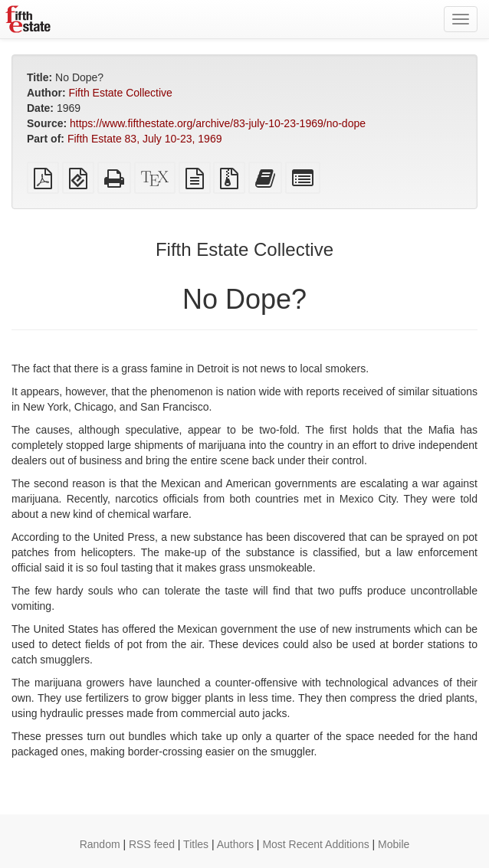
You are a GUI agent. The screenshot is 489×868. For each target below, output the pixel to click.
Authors (235, 844)
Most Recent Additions (315, 844)
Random (100, 844)
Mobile (394, 844)
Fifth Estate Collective (120, 93)
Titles (196, 844)
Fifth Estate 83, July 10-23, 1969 (145, 139)
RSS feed (152, 844)
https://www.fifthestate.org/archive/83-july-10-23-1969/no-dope (218, 123)
